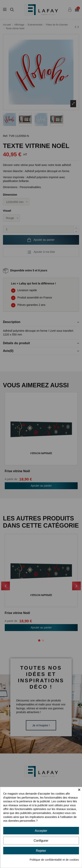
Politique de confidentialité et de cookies (54, 860)
